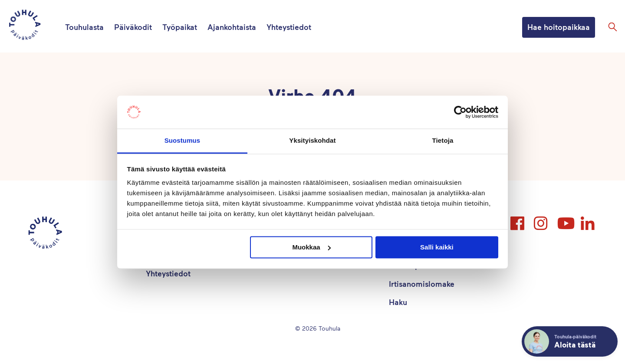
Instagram (542, 220)
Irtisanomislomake (422, 284)
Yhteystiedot (289, 27)
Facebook (518, 220)
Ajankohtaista (232, 27)
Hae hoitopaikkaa (559, 27)
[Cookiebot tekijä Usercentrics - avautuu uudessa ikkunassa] (460, 112)
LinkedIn (589, 220)
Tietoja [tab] (443, 141)
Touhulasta (84, 27)
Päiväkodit (133, 27)
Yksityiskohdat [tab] (312, 141)
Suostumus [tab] (183, 141)
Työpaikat (180, 27)
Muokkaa (311, 247)
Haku (398, 302)
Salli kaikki (437, 247)
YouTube (565, 220)
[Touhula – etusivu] (35, 26)
